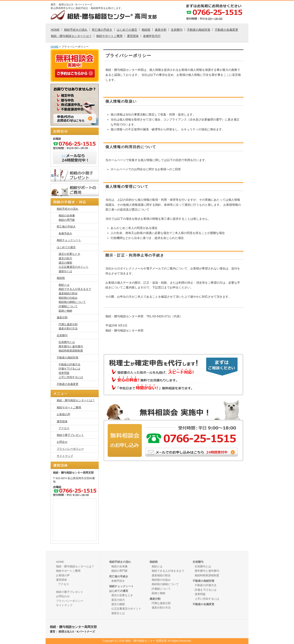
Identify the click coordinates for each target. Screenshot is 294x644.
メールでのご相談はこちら (192, 452)
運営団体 (133, 36)
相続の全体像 (67, 216)
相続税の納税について (72, 302)
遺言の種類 (65, 263)
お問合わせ (63, 596)
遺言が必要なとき (69, 254)
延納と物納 (65, 311)
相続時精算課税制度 (71, 351)
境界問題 (64, 373)
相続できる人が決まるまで (75, 289)
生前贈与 (177, 30)
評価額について (68, 306)
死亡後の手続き (102, 30)
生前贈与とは (67, 342)
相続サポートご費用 (109, 36)
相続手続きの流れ (76, 30)
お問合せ (62, 442)
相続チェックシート (69, 240)
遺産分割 (161, 30)
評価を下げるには (69, 369)
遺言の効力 (65, 258)
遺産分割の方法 (68, 329)
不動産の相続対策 (199, 30)
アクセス (64, 428)
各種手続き (65, 234)
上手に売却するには (71, 377)
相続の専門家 (67, 220)
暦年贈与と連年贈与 (71, 347)
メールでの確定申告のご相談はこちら (222, 384)
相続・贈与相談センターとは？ (71, 36)
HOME (55, 30)
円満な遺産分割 (68, 324)
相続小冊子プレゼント (70, 435)
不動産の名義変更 (226, 30)
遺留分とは (65, 271)
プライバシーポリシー (70, 449)
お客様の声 (63, 414)
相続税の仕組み (68, 298)
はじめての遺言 (127, 30)
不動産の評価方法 (69, 365)
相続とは (64, 285)
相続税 (146, 30)
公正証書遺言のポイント (73, 267)
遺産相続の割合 (68, 293)
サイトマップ (65, 456)
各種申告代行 (152, 36)
